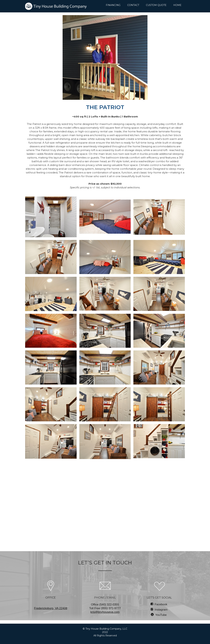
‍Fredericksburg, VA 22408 (51, 608)
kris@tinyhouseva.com (105, 612)
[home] (56, 6)
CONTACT (133, 5)
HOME (177, 5)
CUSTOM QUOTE (156, 5)
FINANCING (113, 5)
